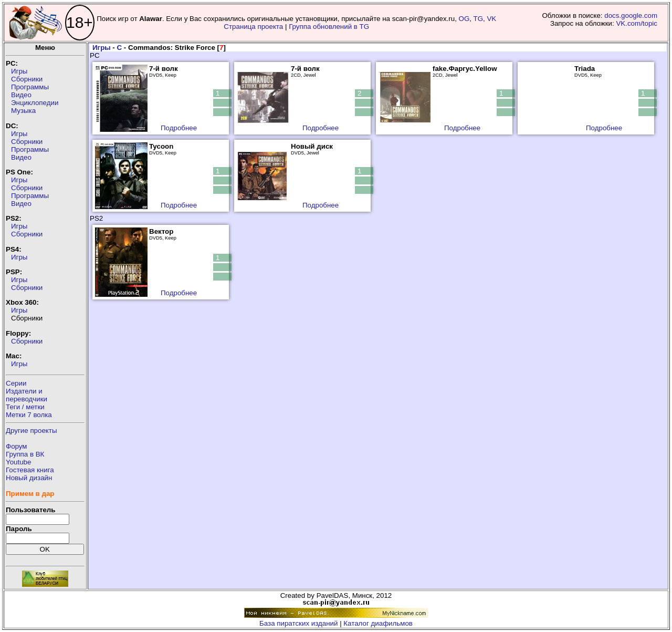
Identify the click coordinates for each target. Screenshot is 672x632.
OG (464, 19)
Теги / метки (25, 407)
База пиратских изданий (298, 623)
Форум (17, 446)
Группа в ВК (25, 454)
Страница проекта (253, 27)
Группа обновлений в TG (329, 27)
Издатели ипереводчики (27, 395)
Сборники (27, 79)
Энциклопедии (35, 103)
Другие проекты (31, 431)
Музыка (23, 111)
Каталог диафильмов (378, 623)
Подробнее (179, 128)
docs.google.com (631, 15)
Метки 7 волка (29, 415)
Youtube (18, 462)
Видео (21, 95)
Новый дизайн (29, 478)
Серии (16, 383)
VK (491, 19)
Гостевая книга (30, 470)
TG (479, 19)
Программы (30, 87)
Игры (19, 71)
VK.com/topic (637, 23)
